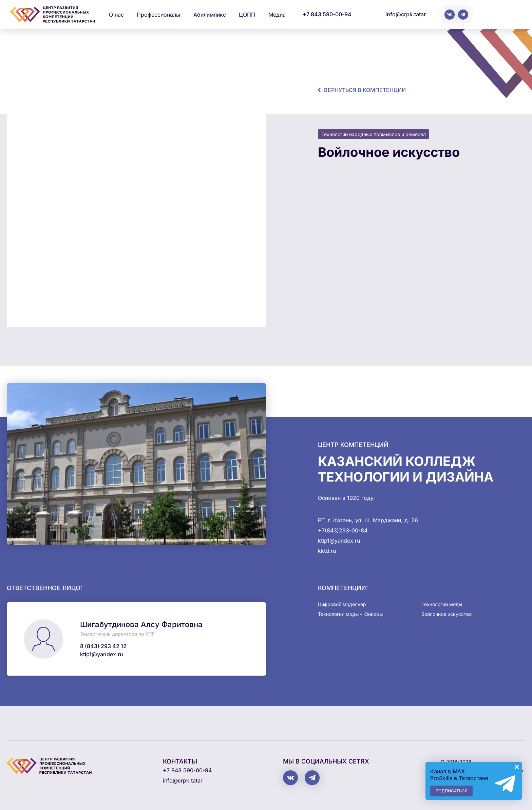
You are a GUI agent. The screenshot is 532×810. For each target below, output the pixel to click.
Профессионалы (158, 15)
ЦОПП (247, 15)
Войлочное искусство (446, 614)
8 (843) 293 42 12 (103, 646)
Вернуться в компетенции (365, 90)
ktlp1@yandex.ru (102, 654)
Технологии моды (442, 604)
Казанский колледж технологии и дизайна (406, 469)
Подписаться (451, 791)
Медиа (277, 15)
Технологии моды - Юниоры (350, 614)
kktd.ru (327, 551)
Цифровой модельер (342, 604)
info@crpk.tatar (406, 14)
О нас (116, 15)
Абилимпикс (210, 15)
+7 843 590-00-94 (327, 14)
